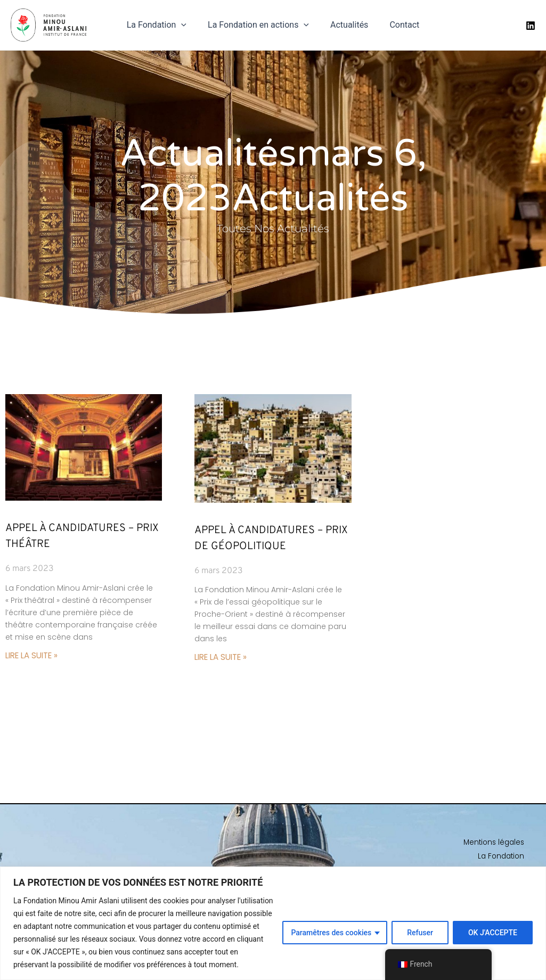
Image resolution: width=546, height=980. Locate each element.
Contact (398, 27)
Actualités (347, 27)
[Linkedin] (531, 27)
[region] (273, 923)
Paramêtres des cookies (331, 933)
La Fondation (163, 27)
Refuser (420, 933)
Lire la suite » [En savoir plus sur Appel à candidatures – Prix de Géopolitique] (224, 661)
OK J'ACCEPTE (493, 933)
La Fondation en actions (260, 27)
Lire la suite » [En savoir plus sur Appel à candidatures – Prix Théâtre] (35, 659)
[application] (188, 27)
